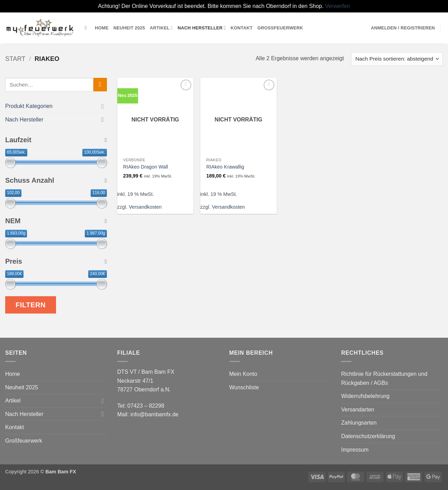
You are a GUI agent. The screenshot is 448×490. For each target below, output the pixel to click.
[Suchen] (87, 28)
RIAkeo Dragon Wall (146, 167)
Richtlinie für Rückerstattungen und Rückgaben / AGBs (384, 378)
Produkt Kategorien (29, 106)
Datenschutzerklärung (368, 436)
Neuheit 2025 (129, 28)
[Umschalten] (103, 106)
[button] (403, 28)
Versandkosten (145, 207)
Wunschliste (244, 387)
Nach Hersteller (202, 28)
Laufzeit (56, 140)
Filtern (31, 305)
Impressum (355, 450)
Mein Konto (243, 374)
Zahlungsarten (359, 423)
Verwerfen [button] (338, 6)
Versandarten (358, 410)
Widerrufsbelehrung (365, 396)
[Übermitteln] (100, 85)
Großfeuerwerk (280, 28)
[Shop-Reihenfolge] (397, 59)
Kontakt (242, 28)
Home (102, 28)
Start (15, 59)
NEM (56, 221)
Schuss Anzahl (56, 180)
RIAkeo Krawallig (225, 167)
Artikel (161, 28)
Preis (56, 261)
